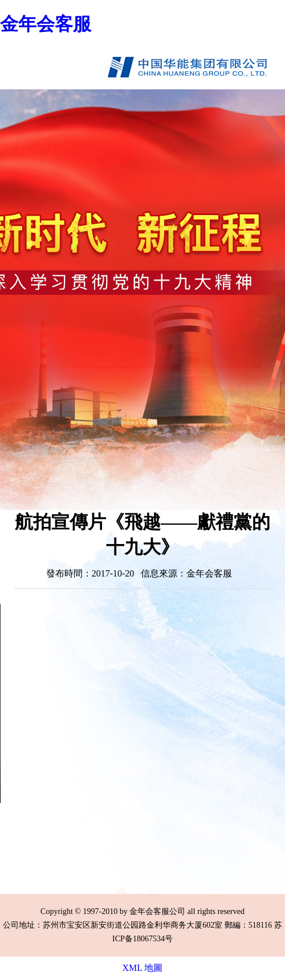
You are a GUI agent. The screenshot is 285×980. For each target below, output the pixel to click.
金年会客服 (46, 24)
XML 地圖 (143, 968)
